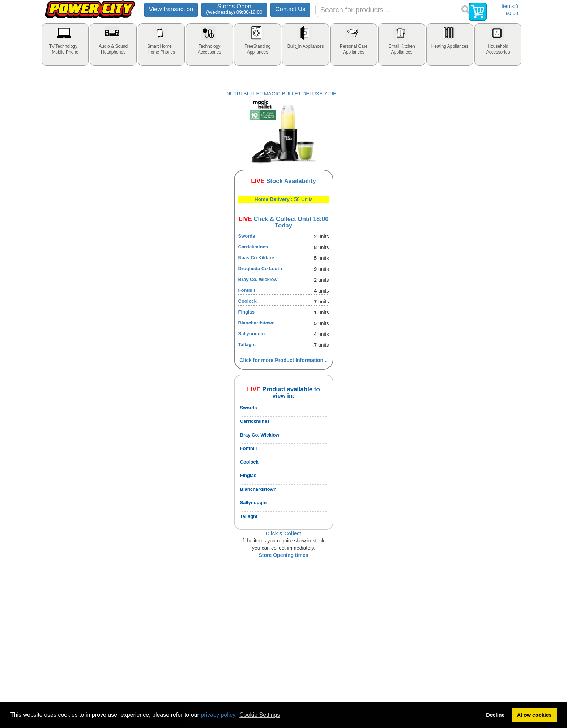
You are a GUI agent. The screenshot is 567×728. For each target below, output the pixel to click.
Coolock (248, 301)
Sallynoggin (252, 334)
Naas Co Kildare (256, 258)
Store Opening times (284, 555)
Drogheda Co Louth (260, 269)
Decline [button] (495, 715)
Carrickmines (253, 247)
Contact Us (290, 9)
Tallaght (247, 344)
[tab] (65, 44)
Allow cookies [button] (534, 715)
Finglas (247, 312)
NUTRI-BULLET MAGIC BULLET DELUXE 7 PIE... (283, 94)
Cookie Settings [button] (260, 715)
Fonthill (247, 290)
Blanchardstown (257, 323)
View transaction (171, 9)
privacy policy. (219, 715)
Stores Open (234, 9)
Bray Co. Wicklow (258, 279)
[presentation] (65, 44)
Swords (247, 236)
